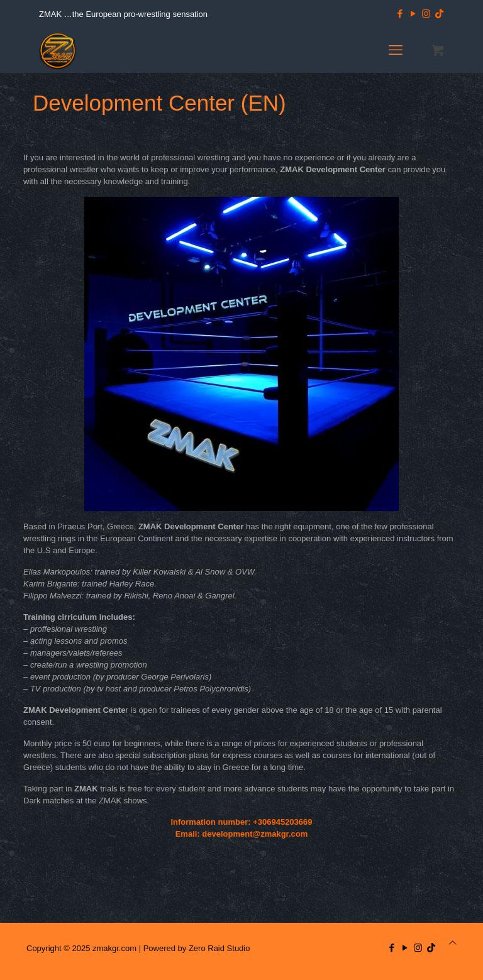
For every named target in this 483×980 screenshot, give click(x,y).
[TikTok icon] (439, 14)
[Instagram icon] (426, 14)
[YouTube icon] (413, 14)
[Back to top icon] (452, 943)
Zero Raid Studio (219, 948)
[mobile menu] (396, 50)
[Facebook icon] (400, 14)
